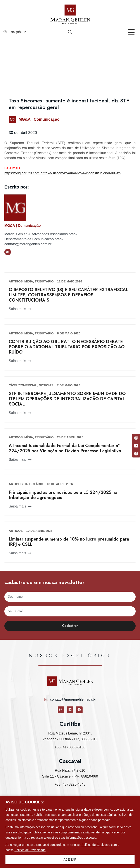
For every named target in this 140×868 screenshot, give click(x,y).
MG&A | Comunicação (39, 119)
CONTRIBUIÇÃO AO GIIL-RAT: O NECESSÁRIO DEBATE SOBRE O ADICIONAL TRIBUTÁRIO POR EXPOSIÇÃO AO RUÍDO (67, 347)
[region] (70, 832)
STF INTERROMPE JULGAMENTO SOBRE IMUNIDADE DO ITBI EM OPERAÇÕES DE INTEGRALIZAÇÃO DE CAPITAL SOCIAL (67, 399)
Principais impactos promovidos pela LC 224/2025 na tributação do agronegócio (63, 495)
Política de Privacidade (30, 850)
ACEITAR (70, 860)
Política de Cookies (95, 845)
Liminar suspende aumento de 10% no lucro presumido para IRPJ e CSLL (69, 542)
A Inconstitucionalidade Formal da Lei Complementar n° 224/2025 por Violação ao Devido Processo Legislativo (65, 448)
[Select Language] (17, 32)
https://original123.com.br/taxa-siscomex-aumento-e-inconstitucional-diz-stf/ (63, 173)
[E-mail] (8, 252)
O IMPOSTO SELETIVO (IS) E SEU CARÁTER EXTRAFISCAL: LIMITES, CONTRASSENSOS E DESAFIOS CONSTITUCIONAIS (69, 295)
